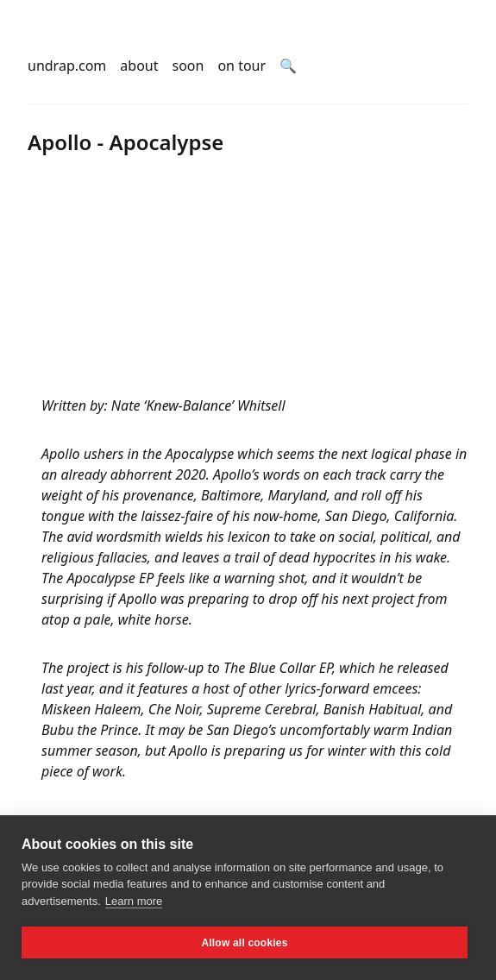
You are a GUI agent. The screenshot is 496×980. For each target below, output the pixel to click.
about (139, 66)
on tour (242, 66)
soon (188, 66)
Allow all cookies (244, 943)
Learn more (134, 901)
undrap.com (67, 66)
